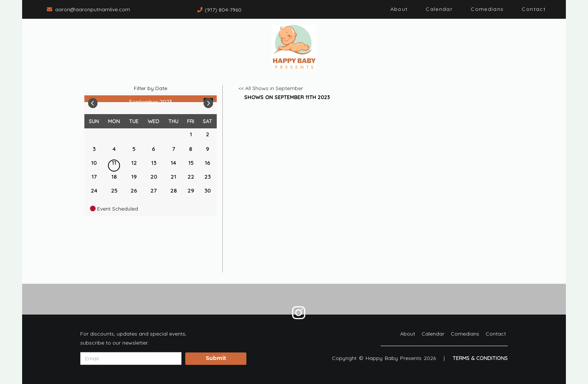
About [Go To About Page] (399, 9)
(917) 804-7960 (223, 10)
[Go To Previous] (93, 101)
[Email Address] (131, 358)
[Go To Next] (208, 101)
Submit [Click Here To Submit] (216, 359)
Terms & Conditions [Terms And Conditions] (480, 358)
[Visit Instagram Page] (299, 313)
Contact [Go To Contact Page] (534, 9)
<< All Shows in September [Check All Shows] (271, 88)
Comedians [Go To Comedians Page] (487, 9)
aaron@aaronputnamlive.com (93, 9)
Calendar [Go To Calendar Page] (439, 9)
